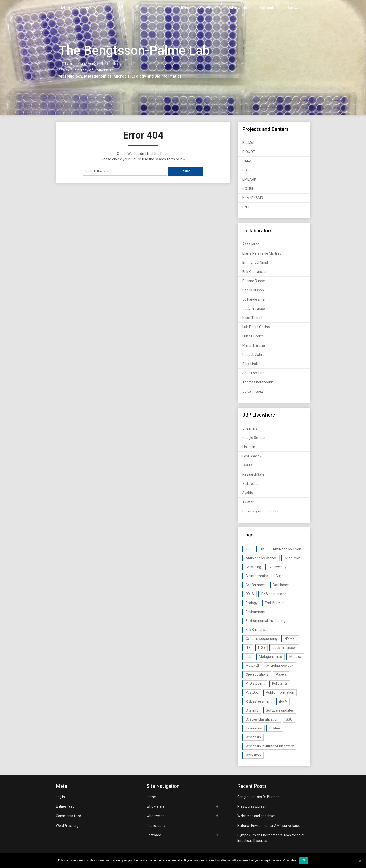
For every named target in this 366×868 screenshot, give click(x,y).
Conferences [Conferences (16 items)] (256, 585)
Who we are (208, 8)
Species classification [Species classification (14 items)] (262, 719)
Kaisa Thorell (252, 318)
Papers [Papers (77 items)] (281, 674)
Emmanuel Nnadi (256, 263)
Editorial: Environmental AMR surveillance (269, 826)
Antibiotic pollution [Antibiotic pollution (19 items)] (287, 549)
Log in (60, 797)
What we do (238, 8)
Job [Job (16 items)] (249, 657)
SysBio (248, 493)
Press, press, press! (252, 806)
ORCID (247, 465)
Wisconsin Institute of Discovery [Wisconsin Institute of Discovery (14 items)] (270, 746)
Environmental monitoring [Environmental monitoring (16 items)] (265, 621)
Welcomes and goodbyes (257, 816)
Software (295, 8)
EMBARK (249, 179)
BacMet (248, 143)
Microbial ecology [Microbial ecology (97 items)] (280, 666)
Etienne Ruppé (254, 281)
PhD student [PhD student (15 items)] (255, 683)
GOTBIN (248, 189)
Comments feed (69, 816)
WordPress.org (67, 826)
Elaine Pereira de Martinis (262, 253)
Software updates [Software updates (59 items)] (280, 710)
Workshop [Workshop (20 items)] (253, 755)
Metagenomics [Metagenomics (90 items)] (270, 657)
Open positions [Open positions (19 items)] (257, 674)
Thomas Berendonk (258, 382)
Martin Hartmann (256, 345)
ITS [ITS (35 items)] (248, 648)
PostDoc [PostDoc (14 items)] (252, 692)
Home (184, 8)
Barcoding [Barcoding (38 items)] (253, 567)
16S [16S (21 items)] (249, 549)
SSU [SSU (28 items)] (289, 719)
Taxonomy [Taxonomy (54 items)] (254, 728)
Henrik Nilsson (253, 290)
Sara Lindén (252, 364)
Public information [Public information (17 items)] (280, 692)
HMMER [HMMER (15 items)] (291, 639)
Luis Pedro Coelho (256, 327)
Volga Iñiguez (253, 391)
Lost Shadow (252, 456)
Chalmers (250, 428)
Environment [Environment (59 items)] (255, 612)
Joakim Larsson (255, 309)
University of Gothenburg (261, 511)
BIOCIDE (249, 152)
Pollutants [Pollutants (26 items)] (280, 683)
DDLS (247, 170)
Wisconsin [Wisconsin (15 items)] (253, 737)
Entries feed (65, 806)
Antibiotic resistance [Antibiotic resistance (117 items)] (261, 558)
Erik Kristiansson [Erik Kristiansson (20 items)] (258, 630)
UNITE (247, 207)
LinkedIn (249, 447)
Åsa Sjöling (251, 244)
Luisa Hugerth (253, 336)
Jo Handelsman (254, 299)
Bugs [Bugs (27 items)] (280, 576)
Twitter (248, 502)
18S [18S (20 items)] (262, 549)
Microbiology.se (78, 8)
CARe (247, 161)
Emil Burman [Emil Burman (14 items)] (275, 603)
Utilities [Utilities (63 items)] (275, 728)
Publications (269, 8)
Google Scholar (254, 438)
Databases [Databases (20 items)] (281, 585)
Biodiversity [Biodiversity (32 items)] (277, 567)
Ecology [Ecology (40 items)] (252, 603)
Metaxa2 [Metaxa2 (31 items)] (252, 666)
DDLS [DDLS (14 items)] (250, 594)
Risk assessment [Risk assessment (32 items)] (259, 701)
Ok (304, 860)
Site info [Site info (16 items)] (252, 710)
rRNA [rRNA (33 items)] (283, 701)
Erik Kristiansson (255, 272)
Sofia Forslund (253, 373)
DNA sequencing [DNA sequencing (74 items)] (274, 594)
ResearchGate (253, 474)
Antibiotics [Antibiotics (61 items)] (292, 558)
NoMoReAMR (253, 198)
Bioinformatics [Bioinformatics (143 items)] (257, 576)
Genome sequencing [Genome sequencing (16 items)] (261, 639)
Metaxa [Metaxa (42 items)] (295, 657)
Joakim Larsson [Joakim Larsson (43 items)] (285, 648)
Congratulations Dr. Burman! (259, 797)
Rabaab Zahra (253, 355)
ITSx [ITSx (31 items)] (262, 648)
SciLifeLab (250, 484)
